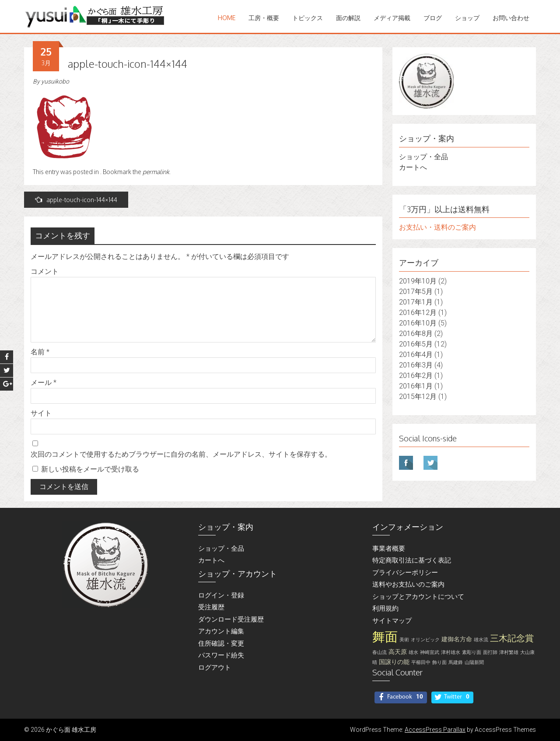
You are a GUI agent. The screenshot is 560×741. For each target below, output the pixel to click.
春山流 (380, 652)
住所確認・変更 (221, 643)
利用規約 (385, 608)
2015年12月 (418, 397)
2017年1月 (416, 302)
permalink (156, 172)
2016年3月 (416, 365)
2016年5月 (416, 344)
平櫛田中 (421, 662)
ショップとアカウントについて (418, 597)
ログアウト (215, 668)
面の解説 (348, 18)
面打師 (490, 652)
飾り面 (439, 662)
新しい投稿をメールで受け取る (90, 469)
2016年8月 (416, 334)
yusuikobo (55, 81)
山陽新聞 (474, 662)
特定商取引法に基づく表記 (412, 560)
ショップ (467, 18)
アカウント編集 (221, 631)
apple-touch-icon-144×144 (76, 200)
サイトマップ (392, 621)
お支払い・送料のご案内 (437, 227)
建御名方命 (457, 639)
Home (227, 18)
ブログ (433, 18)
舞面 (385, 637)
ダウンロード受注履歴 (231, 619)
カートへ (413, 167)
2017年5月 (416, 292)
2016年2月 (416, 376)
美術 (404, 640)
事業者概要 (389, 549)
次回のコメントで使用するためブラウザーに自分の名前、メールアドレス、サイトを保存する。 (181, 454)
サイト (41, 413)
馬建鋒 (456, 662)
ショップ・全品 (423, 157)
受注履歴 (211, 607)
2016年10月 (418, 323)
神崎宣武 (430, 652)
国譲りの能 (394, 662)
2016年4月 (416, 355)
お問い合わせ (511, 18)
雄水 (413, 652)
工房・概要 (264, 18)
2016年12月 (418, 313)
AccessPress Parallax (435, 730)
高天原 (398, 652)
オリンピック (425, 640)
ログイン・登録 (221, 595)
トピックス (308, 18)
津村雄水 (451, 652)
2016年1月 (416, 386)
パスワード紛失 (221, 655)
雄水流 (481, 640)
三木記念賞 (512, 638)
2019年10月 (418, 281)
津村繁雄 (509, 652)
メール (44, 383)
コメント (45, 271)
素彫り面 (472, 652)
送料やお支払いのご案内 (408, 584)
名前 (40, 352)
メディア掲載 (392, 18)
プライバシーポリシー (405, 573)
